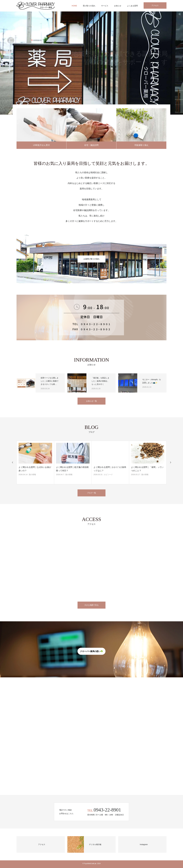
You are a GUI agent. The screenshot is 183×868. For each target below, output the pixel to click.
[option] (91, 63)
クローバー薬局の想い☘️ (91, 651)
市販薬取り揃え (141, 145)
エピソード (108, 474)
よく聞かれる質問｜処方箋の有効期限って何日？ (72, 469)
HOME (74, 6)
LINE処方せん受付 (41, 145)
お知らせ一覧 (91, 401)
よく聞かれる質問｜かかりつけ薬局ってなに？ (110, 469)
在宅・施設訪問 (91, 145)
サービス (105, 6)
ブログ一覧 (91, 493)
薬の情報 (32, 474)
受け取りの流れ (89, 6)
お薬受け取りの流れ (91, 259)
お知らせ (118, 6)
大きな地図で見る (91, 605)
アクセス (155, 5)
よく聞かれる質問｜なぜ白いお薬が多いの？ (35, 469)
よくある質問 (132, 6)
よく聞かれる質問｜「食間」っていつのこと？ (147, 469)
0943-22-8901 (107, 810)
